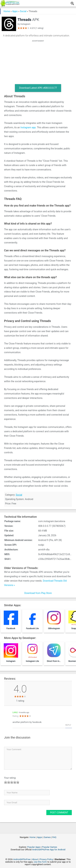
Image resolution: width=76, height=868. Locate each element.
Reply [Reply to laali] (68, 725)
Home (7, 11)
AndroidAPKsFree (22, 859)
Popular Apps (34, 847)
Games (47, 837)
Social (23, 11)
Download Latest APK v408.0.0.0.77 (38, 88)
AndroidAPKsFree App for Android (49, 850)
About (35, 859)
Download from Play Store (38, 593)
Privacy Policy (46, 859)
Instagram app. (28, 127)
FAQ (54, 837)
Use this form (40, 862)
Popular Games (50, 847)
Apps (15, 11)
